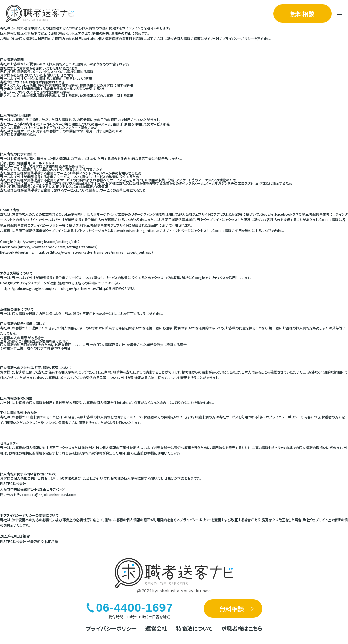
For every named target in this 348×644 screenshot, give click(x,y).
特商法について (194, 628)
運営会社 (156, 628)
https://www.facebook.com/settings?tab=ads (58, 247)
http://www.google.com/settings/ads (46, 241)
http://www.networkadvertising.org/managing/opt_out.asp (101, 252)
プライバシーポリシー (111, 628)
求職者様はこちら (242, 628)
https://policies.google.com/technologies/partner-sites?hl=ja (54, 288)
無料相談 (302, 14)
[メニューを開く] (340, 14)
